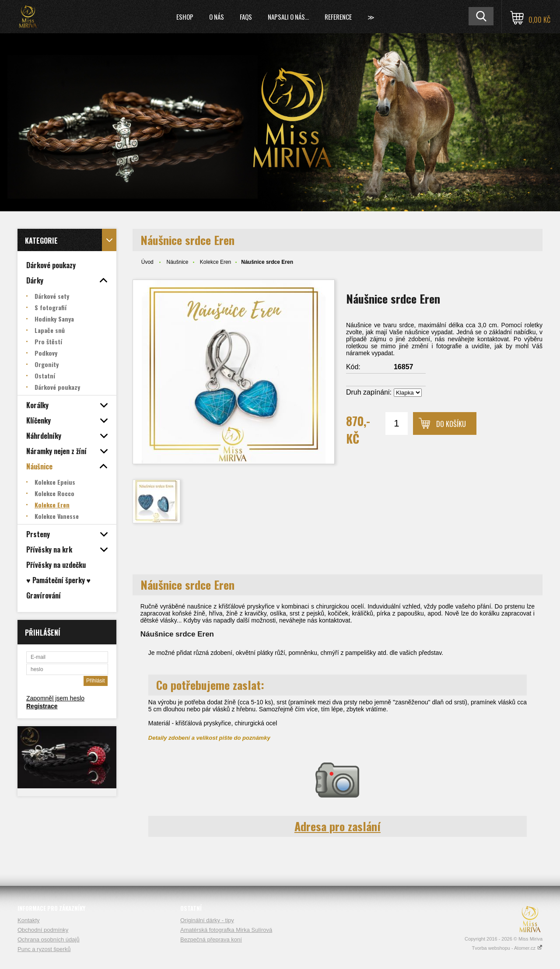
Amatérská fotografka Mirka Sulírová (226, 930)
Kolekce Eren (215, 262)
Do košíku (451, 424)
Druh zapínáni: (369, 392)
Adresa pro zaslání (338, 826)
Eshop (185, 17)
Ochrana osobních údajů (49, 939)
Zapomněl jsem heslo (55, 698)
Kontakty (29, 920)
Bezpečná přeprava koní (211, 939)
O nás (217, 17)
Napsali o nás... (288, 17)
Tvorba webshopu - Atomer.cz (507, 948)
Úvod (147, 262)
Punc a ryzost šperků (44, 949)
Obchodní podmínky (43, 930)
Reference (338, 17)
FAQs (246, 17)
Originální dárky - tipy (207, 920)
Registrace (42, 706)
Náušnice (177, 262)
